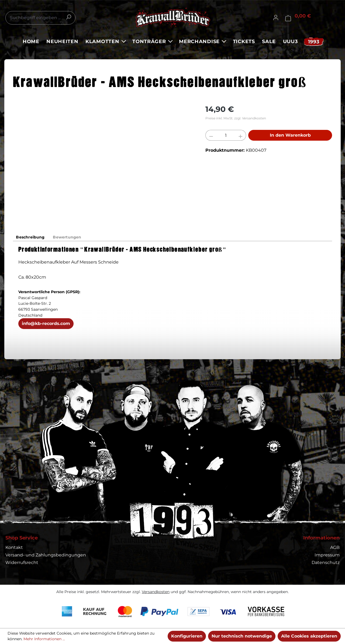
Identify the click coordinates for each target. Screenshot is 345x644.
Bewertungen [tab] (69, 237)
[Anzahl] (226, 135)
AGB (335, 547)
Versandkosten (156, 592)
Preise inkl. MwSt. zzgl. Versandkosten (236, 118)
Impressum (327, 555)
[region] (104, 161)
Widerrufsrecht (22, 562)
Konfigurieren (187, 636)
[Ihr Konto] (276, 18)
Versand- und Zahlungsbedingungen (46, 555)
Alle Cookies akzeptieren (309, 636)
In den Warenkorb (290, 135)
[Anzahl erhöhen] (241, 135)
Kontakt (14, 547)
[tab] (31, 237)
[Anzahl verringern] (211, 135)
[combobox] (40, 18)
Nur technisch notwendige (242, 636)
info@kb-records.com (46, 324)
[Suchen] (68, 17)
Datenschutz (326, 562)
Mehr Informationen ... (44, 639)
